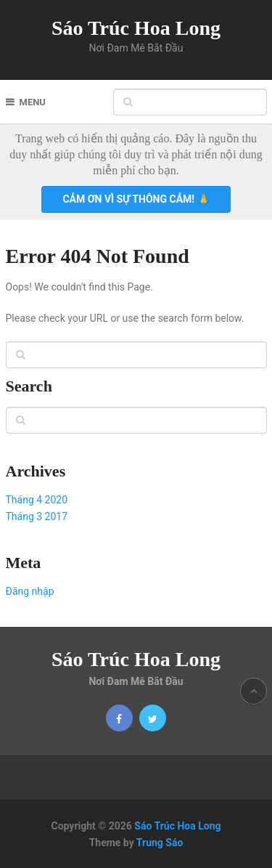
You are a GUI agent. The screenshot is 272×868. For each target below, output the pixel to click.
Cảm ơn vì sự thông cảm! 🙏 (136, 199)
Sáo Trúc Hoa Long (136, 28)
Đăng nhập (30, 591)
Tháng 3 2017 (37, 516)
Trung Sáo (160, 843)
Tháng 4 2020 (37, 500)
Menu (33, 102)
